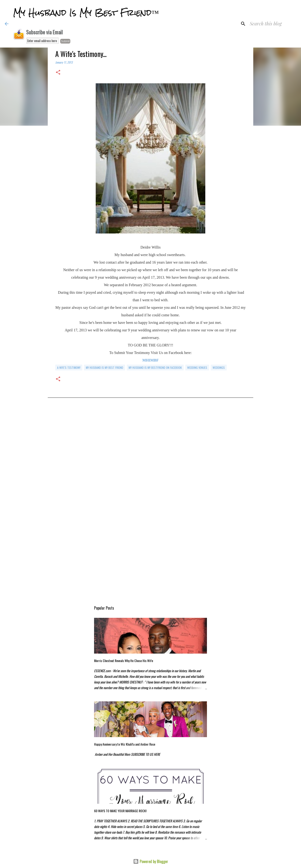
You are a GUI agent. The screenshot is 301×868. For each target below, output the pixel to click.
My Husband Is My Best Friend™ (86, 13)
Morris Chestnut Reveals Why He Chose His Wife (124, 661)
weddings (219, 368)
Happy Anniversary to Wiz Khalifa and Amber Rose (125, 744)
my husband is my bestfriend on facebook (155, 368)
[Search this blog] (273, 24)
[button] (58, 73)
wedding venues (197, 368)
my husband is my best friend (105, 368)
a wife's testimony (69, 368)
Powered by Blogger (151, 861)
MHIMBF (150, 360)
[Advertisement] (150, 453)
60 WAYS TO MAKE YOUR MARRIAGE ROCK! (120, 811)
